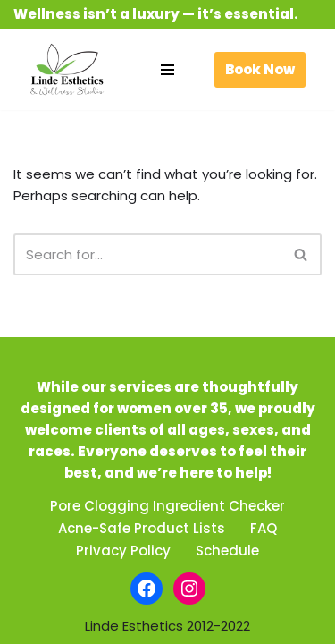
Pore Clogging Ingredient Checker (167, 506)
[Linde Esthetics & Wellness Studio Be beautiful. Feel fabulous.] (67, 69)
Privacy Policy (123, 551)
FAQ (264, 528)
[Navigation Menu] (167, 70)
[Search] (147, 254)
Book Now (260, 69)
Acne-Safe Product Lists (142, 528)
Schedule (227, 551)
